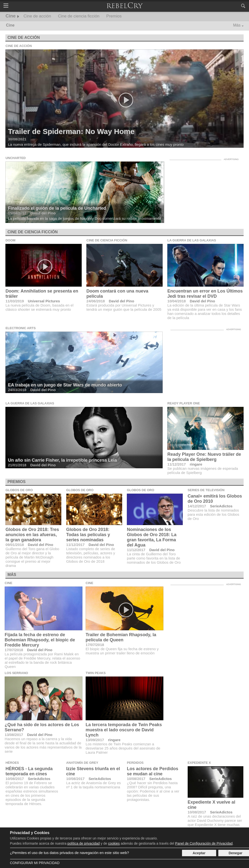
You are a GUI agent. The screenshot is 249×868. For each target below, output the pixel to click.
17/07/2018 (14, 650)
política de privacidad (84, 843)
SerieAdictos (221, 506)
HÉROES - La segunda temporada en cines (29, 771)
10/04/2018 (177, 301)
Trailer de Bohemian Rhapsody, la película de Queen (121, 637)
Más (237, 25)
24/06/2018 (96, 301)
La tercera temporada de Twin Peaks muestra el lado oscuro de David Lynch (124, 730)
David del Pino (121, 301)
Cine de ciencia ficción (79, 16)
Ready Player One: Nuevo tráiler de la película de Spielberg (204, 457)
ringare (196, 464)
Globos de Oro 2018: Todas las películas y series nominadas (88, 535)
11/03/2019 (15, 301)
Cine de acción (37, 16)
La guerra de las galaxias (192, 240)
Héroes (12, 763)
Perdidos (135, 763)
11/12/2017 (177, 464)
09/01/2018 (15, 545)
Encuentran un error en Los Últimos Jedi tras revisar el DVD (205, 294)
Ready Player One (183, 403)
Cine (11, 16)
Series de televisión (206, 490)
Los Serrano (16, 673)
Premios (114, 16)
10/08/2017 (15, 779)
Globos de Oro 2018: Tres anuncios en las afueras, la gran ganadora (32, 535)
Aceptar (199, 853)
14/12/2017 (197, 506)
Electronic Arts (20, 328)
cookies (114, 843)
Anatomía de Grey (82, 763)
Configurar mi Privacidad (35, 863)
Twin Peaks (96, 673)
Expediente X (199, 763)
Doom (10, 240)
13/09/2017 (95, 740)
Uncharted (15, 158)
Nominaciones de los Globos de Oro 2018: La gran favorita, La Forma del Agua (152, 537)
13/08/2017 (14, 735)
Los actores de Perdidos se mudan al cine (152, 771)
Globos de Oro (19, 490)
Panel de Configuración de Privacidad (204, 843)
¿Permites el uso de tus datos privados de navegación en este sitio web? (70, 853)
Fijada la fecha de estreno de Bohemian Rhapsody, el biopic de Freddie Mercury (40, 640)
